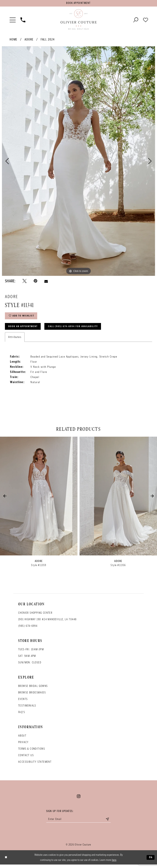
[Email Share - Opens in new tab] (46, 282)
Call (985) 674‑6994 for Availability (80, 329)
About (22, 738)
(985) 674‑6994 (28, 629)
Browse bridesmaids (32, 695)
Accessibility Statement (35, 765)
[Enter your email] (78, 822)
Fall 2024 (48, 40)
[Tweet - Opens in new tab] (25, 282)
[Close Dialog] (6, 861)
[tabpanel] (78, 162)
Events (23, 702)
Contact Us (26, 758)
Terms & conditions (32, 752)
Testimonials (27, 708)
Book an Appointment (25, 329)
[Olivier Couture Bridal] (78, 20)
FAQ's (22, 715)
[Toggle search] (136, 20)
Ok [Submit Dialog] (150, 861)
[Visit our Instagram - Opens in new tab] (79, 799)
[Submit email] (110, 822)
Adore (29, 40)
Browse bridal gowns (33, 689)
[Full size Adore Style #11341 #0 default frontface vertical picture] (78, 162)
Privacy (23, 745)
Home (13, 40)
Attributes (15, 340)
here (114, 863)
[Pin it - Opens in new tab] (35, 282)
